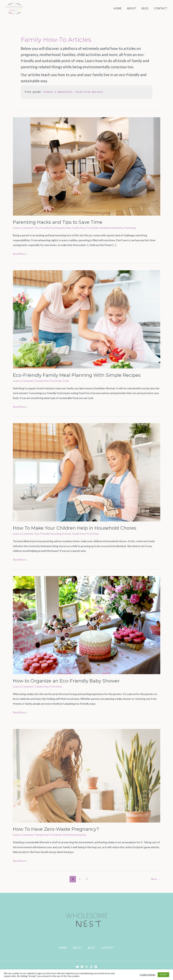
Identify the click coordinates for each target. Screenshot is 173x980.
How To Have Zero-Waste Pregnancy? (56, 829)
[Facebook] (82, 967)
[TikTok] (91, 967)
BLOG (92, 948)
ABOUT (77, 948)
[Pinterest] (96, 967)
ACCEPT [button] (163, 975)
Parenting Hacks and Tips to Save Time (58, 222)
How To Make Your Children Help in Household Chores (75, 528)
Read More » (20, 253)
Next (155, 879)
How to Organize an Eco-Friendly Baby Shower (66, 681)
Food (66, 381)
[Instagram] (87, 967)
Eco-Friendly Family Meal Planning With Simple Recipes (77, 375)
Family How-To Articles (86, 228)
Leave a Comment (23, 228)
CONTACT (108, 948)
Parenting (130, 228)
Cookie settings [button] (148, 975)
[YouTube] (77, 967)
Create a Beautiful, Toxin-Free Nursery (73, 92)
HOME (63, 948)
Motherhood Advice (112, 228)
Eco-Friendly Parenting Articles (53, 228)
